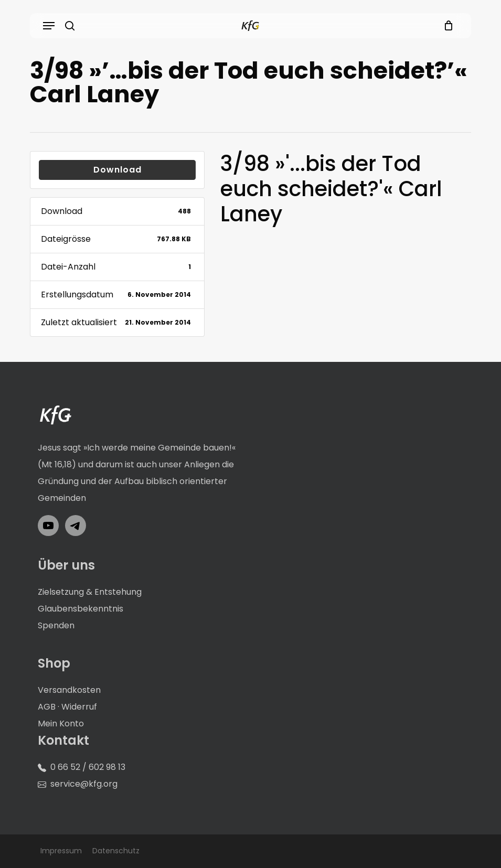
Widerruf (79, 707)
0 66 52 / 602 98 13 (88, 767)
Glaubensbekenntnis (81, 609)
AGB (47, 707)
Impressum (61, 851)
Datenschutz (116, 851)
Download (118, 170)
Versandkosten (69, 690)
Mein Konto (61, 724)
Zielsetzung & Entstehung (90, 592)
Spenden (56, 625)
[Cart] (446, 26)
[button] (49, 26)
